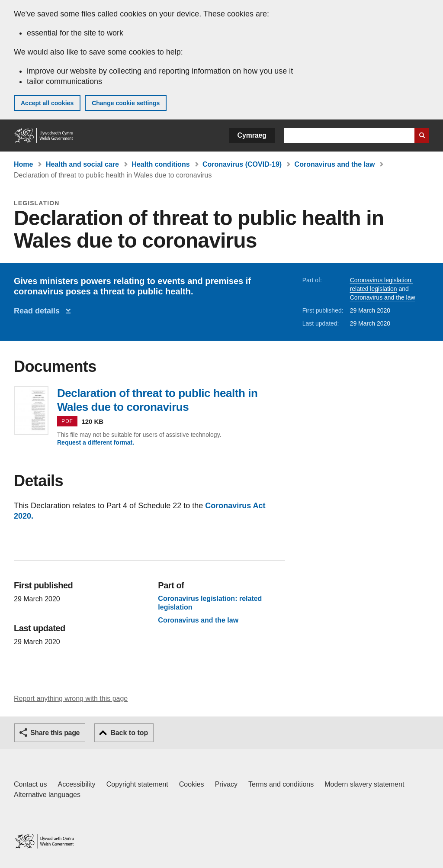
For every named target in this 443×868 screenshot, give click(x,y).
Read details (39, 311)
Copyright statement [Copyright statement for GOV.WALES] (137, 784)
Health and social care (82, 164)
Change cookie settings (126, 103)
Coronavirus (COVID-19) (242, 164)
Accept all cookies (47, 103)
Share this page (55, 733)
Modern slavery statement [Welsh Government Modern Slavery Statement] (364, 784)
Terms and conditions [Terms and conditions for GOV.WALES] (281, 784)
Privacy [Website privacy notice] (226, 784)
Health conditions (161, 164)
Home (23, 164)
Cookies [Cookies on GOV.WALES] (192, 784)
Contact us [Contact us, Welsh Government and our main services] (30, 784)
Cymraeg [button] (252, 135)
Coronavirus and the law (335, 164)
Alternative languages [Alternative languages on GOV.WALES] (47, 795)
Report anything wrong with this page (71, 699)
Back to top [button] (129, 733)
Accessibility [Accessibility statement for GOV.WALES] (76, 784)
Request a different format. (96, 442)
